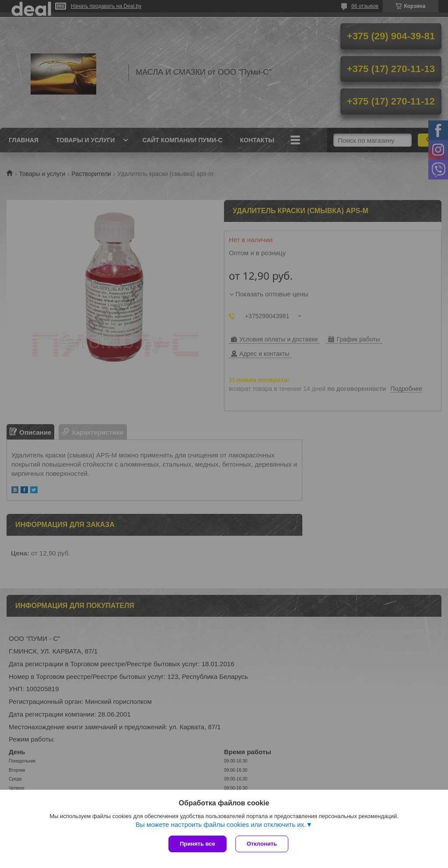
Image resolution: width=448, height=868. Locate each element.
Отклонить (262, 844)
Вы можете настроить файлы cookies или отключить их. (221, 824)
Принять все (198, 844)
